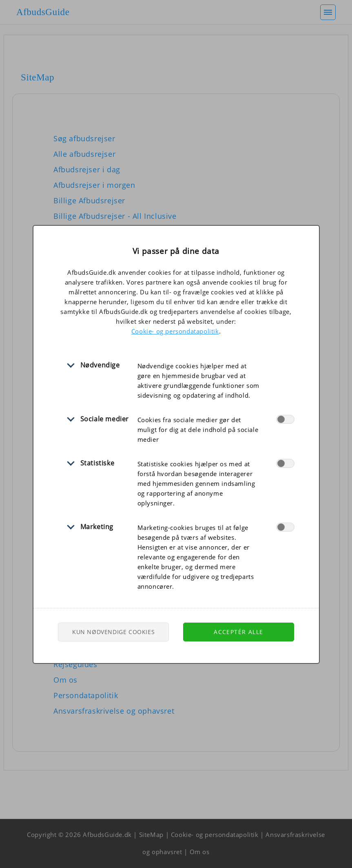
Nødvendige (100, 365)
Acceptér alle (238, 632)
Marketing (97, 527)
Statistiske (97, 463)
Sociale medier (105, 419)
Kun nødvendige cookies (113, 632)
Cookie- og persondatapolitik (175, 331)
